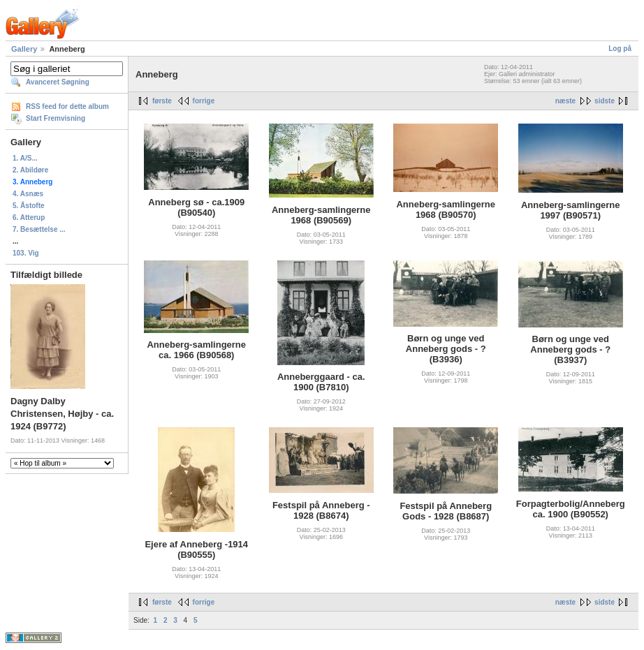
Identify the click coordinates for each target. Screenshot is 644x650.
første (162, 101)
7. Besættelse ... (39, 229)
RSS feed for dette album (67, 106)
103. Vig (26, 253)
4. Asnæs (28, 194)
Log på (620, 49)
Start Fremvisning (56, 118)
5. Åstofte (29, 206)
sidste (605, 101)
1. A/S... (25, 158)
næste (565, 101)
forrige (204, 101)
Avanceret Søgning (58, 82)
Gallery (24, 49)
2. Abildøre (30, 170)
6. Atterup (29, 217)
